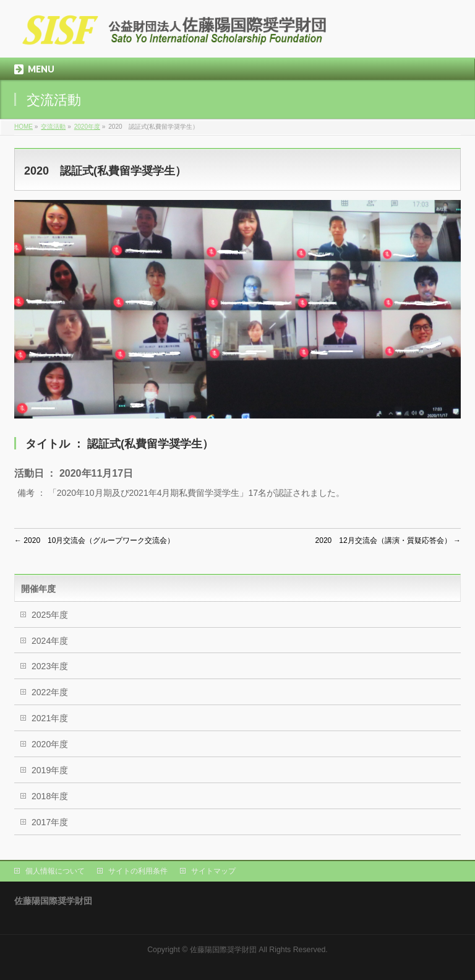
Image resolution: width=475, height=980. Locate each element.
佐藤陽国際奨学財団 (223, 950)
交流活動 (53, 127)
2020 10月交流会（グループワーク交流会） (94, 540)
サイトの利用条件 (138, 871)
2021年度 (50, 718)
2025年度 (50, 615)
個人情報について (55, 871)
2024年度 (50, 641)
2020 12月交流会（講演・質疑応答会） (388, 540)
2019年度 (50, 770)
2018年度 (50, 796)
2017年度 (50, 822)
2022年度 (50, 692)
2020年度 (87, 127)
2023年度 (50, 666)
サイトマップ (213, 871)
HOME (24, 127)
